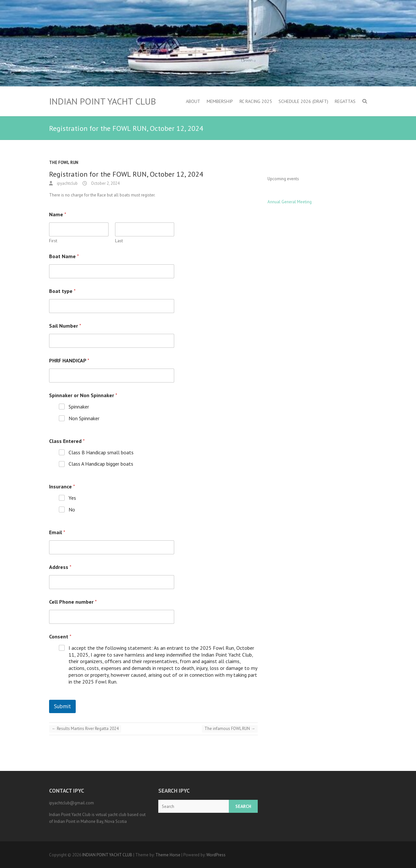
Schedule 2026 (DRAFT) (303, 101)
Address (60, 567)
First (53, 241)
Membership (220, 101)
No (72, 509)
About (193, 101)
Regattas (345, 101)
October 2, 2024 (105, 183)
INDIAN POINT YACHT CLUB (103, 101)
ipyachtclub (67, 183)
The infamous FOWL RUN (230, 729)
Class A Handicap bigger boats (101, 464)
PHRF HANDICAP (69, 361)
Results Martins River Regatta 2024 (85, 729)
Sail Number (65, 326)
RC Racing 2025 (256, 101)
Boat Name (64, 256)
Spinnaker (79, 407)
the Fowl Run (64, 163)
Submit (62, 706)
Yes (72, 498)
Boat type (62, 291)
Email (57, 532)
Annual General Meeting (290, 202)
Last (119, 241)
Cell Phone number (73, 602)
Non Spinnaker (84, 418)
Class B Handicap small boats (101, 452)
